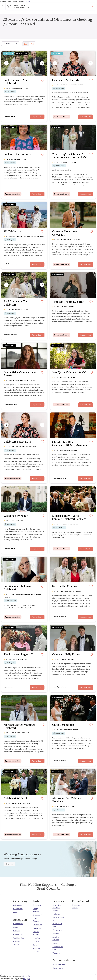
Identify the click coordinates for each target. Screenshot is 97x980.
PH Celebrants (13, 232)
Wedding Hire (19, 938)
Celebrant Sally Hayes (66, 655)
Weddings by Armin (16, 516)
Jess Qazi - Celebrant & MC (69, 372)
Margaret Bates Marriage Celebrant (19, 727)
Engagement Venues (77, 906)
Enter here (9, 864)
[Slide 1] (23, 73)
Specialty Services (56, 938)
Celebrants (17, 905)
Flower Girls (37, 925)
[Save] (43, 80)
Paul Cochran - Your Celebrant (16, 82)
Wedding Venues (17, 943)
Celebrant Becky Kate (66, 80)
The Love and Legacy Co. (19, 655)
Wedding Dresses (36, 950)
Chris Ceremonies (63, 725)
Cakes (16, 927)
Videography (57, 953)
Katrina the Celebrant (66, 586)
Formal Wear (38, 928)
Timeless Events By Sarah (68, 302)
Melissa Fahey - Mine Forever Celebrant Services (69, 517)
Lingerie (36, 941)
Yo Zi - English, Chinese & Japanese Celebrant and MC (70, 156)
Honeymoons (58, 968)
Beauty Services (36, 910)
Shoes (35, 945)
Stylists (55, 943)
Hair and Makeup (36, 933)
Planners (56, 933)
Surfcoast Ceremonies (17, 154)
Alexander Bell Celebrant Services (68, 800)
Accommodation (58, 964)
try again (26, 1)
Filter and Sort (10, 44)
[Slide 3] (25, 73)
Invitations (57, 914)
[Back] (3, 6)
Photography (57, 930)
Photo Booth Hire (57, 925)
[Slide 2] (24, 73)
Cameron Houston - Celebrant (64, 233)
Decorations (18, 909)
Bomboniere (18, 924)
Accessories (37, 905)
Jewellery (36, 938)
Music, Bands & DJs (58, 919)
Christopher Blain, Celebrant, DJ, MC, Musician (70, 444)
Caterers (17, 931)
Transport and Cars (58, 948)
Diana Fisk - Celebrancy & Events (20, 374)
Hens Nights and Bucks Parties (57, 908)
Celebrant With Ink (16, 798)
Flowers (16, 912)
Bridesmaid (37, 915)
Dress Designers (37, 920)
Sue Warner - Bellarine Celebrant (18, 588)
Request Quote (37, 117)
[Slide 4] (26, 73)
